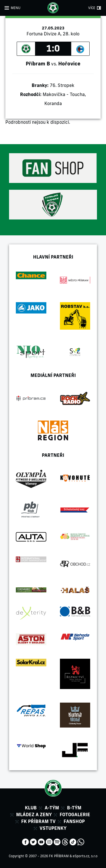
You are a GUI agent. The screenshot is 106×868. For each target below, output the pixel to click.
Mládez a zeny (34, 814)
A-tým (52, 808)
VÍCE (92, 8)
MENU (16, 8)
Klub (31, 808)
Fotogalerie (75, 814)
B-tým (74, 808)
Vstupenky (53, 828)
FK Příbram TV (38, 821)
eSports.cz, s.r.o (85, 856)
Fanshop (74, 821)
